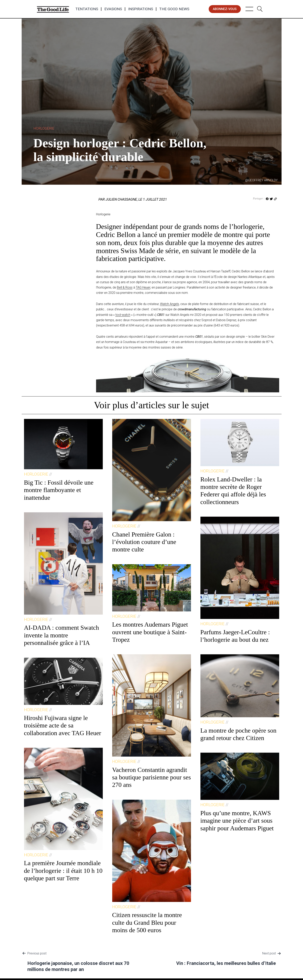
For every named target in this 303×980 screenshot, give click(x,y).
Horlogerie (44, 128)
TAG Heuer (143, 287)
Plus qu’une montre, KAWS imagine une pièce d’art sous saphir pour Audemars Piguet (237, 821)
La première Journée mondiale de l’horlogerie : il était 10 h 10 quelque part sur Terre (63, 871)
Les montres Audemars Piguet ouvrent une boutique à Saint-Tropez (150, 632)
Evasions (113, 9)
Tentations (87, 9)
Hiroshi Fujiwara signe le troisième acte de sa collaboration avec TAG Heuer (63, 725)
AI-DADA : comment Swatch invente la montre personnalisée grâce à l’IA (62, 635)
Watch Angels (170, 304)
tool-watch (123, 315)
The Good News (174, 9)
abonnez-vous (225, 9)
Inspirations (141, 9)
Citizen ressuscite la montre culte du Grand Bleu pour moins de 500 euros (147, 922)
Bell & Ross (125, 287)
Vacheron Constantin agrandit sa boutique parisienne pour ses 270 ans (152, 777)
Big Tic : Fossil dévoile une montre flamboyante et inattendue (59, 490)
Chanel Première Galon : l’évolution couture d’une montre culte (144, 542)
